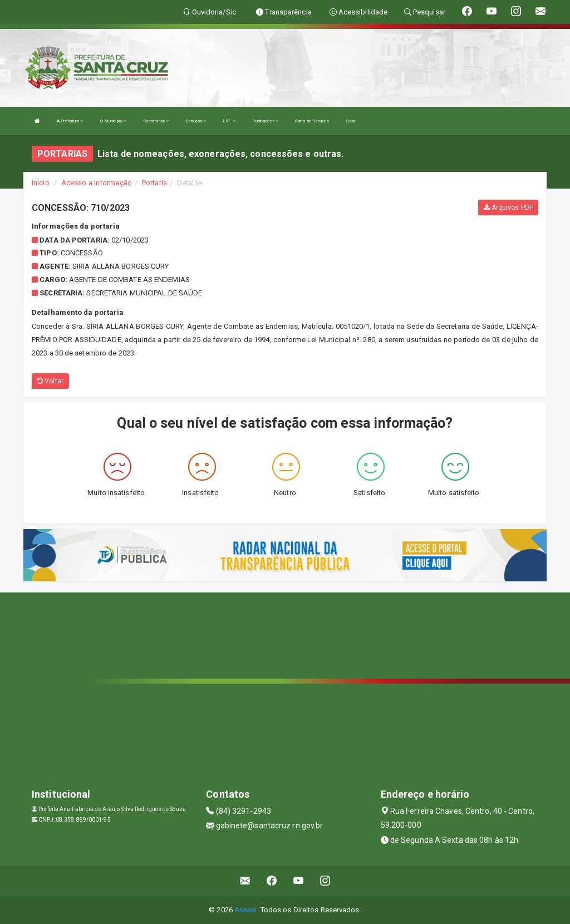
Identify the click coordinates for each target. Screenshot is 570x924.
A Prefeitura (70, 121)
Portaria (154, 183)
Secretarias (156, 121)
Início (41, 183)
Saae (351, 121)
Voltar (50, 381)
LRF (229, 121)
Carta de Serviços (312, 121)
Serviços (196, 121)
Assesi (246, 910)
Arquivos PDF (508, 207)
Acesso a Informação (97, 183)
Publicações (265, 121)
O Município (113, 121)
